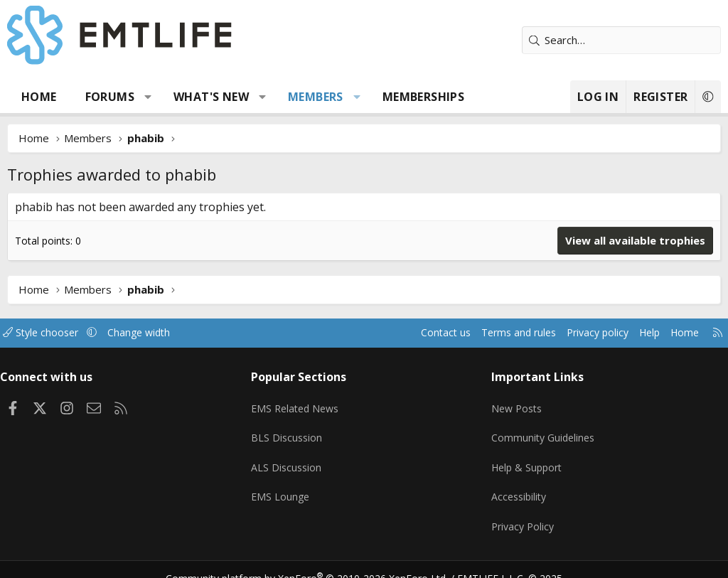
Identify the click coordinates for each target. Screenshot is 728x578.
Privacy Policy (521, 514)
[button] (148, 97)
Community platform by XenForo (316, 561)
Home (39, 97)
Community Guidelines (542, 431)
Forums (110, 97)
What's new (211, 97)
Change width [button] (157, 333)
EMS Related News (301, 403)
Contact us (418, 333)
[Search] (621, 40)
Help (635, 333)
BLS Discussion (291, 431)
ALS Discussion (291, 459)
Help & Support (526, 459)
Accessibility (517, 486)
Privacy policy (579, 333)
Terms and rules (494, 333)
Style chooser (55, 333)
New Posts (515, 403)
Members (316, 97)
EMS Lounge (285, 486)
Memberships (423, 97)
